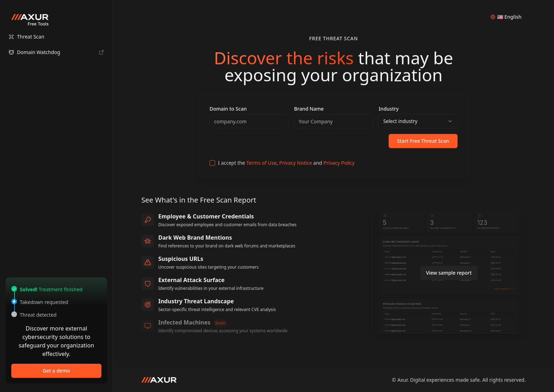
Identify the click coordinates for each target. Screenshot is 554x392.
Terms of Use (261, 163)
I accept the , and (286, 163)
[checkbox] (212, 163)
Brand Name (309, 109)
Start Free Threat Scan (423, 141)
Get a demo (56, 371)
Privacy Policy (339, 163)
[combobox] (418, 121)
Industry (389, 109)
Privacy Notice (296, 163)
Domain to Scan (228, 109)
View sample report (449, 273)
